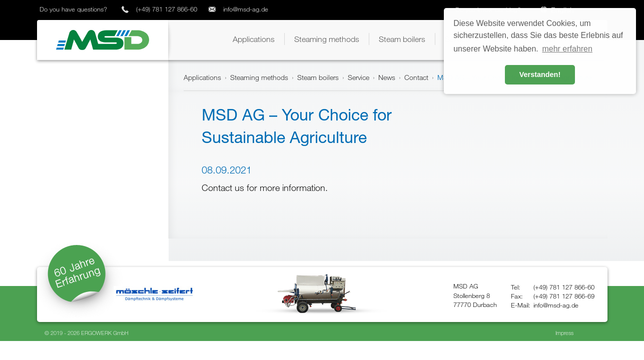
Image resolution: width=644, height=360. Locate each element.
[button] (254, 39)
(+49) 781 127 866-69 (564, 296)
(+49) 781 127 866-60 (167, 9)
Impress (564, 333)
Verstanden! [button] (540, 74)
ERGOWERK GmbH (105, 333)
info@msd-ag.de (246, 9)
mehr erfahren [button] (567, 49)
